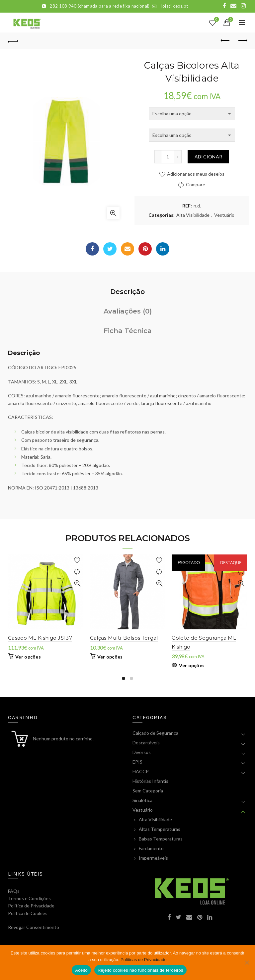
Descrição (127, 292)
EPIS (137, 762)
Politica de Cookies (28, 913)
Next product (242, 40)
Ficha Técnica (128, 331)
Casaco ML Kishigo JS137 (40, 638)
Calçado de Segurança (155, 733)
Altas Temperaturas (160, 829)
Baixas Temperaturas (161, 839)
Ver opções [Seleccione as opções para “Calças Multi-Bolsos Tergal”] (110, 657)
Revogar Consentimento (34, 927)
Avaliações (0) (128, 311)
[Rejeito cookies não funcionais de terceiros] (247, 962)
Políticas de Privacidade (144, 960)
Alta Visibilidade (193, 215)
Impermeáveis (153, 858)
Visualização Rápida (78, 583)
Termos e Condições (29, 898)
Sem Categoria (148, 791)
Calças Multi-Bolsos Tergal (124, 638)
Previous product (226, 40)
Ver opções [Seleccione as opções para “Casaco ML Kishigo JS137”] (28, 657)
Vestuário (224, 215)
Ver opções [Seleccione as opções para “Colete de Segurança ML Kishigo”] (192, 665)
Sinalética (142, 800)
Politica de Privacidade (31, 906)
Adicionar (209, 157)
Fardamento (151, 848)
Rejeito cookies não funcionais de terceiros (140, 970)
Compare (196, 184)
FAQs (14, 891)
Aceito (81, 970)
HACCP (141, 771)
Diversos (142, 752)
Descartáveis (146, 743)
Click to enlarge (113, 213)
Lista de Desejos (216, 20)
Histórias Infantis (150, 781)
